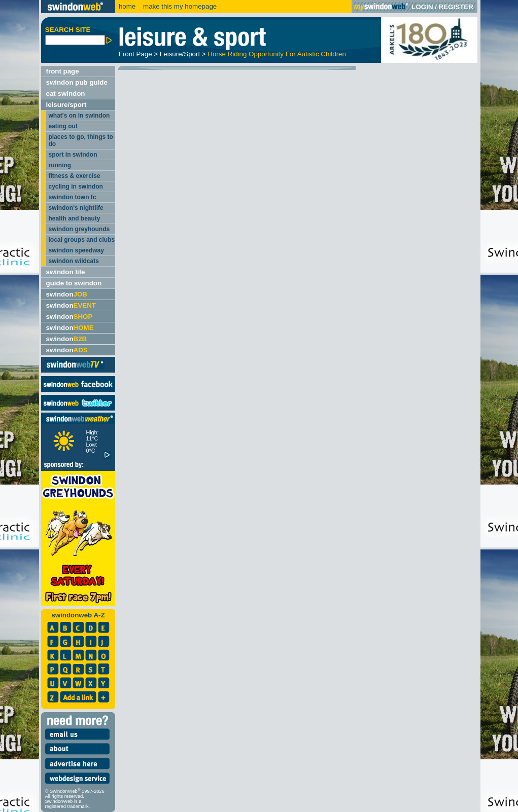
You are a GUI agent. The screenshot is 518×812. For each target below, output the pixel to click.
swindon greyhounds (79, 229)
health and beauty (75, 218)
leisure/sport (66, 105)
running (60, 165)
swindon (67, 294)
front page (63, 71)
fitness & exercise (75, 176)
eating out (63, 126)
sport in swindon (73, 155)
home (127, 6)
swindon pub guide (77, 82)
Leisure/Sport (180, 54)
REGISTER (456, 7)
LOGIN (422, 7)
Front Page (135, 54)
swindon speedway (76, 250)
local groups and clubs (82, 240)
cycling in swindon (76, 187)
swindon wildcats (74, 261)
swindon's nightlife (76, 208)
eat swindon (66, 94)
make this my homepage (179, 6)
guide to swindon (74, 283)
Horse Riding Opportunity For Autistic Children (277, 54)
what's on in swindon (79, 116)
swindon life (66, 272)
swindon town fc (73, 197)
